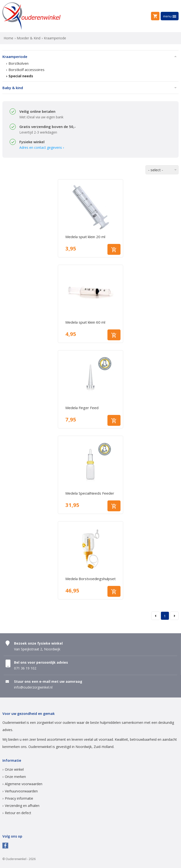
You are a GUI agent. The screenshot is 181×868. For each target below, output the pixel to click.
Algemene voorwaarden (24, 784)
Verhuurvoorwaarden (21, 791)
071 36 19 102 (25, 668)
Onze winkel (14, 769)
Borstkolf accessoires (26, 70)
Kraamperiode (15, 57)
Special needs (21, 76)
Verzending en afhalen (22, 806)
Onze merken (15, 777)
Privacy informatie (19, 798)
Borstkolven (19, 63)
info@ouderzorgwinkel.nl (33, 687)
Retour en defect (18, 813)
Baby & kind (13, 88)
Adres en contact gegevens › (42, 147)
